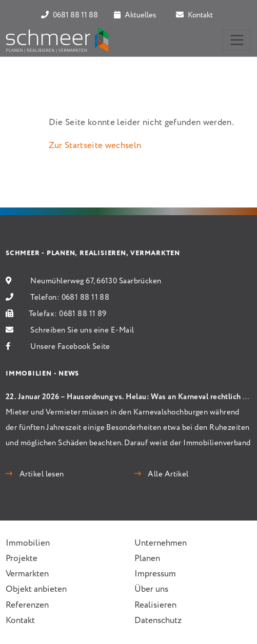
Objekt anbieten (36, 589)
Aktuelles (135, 15)
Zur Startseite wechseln (95, 146)
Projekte (22, 559)
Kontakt (194, 15)
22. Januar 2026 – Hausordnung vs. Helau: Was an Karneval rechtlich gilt (130, 397)
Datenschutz (158, 621)
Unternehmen (161, 543)
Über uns (151, 589)
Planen (147, 559)
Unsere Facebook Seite (70, 347)
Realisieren (155, 605)
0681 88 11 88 (70, 15)
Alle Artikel (167, 474)
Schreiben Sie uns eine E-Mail (82, 330)
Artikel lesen (41, 474)
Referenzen (27, 605)
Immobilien (28, 543)
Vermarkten (27, 574)
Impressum (155, 574)
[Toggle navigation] (237, 40)
